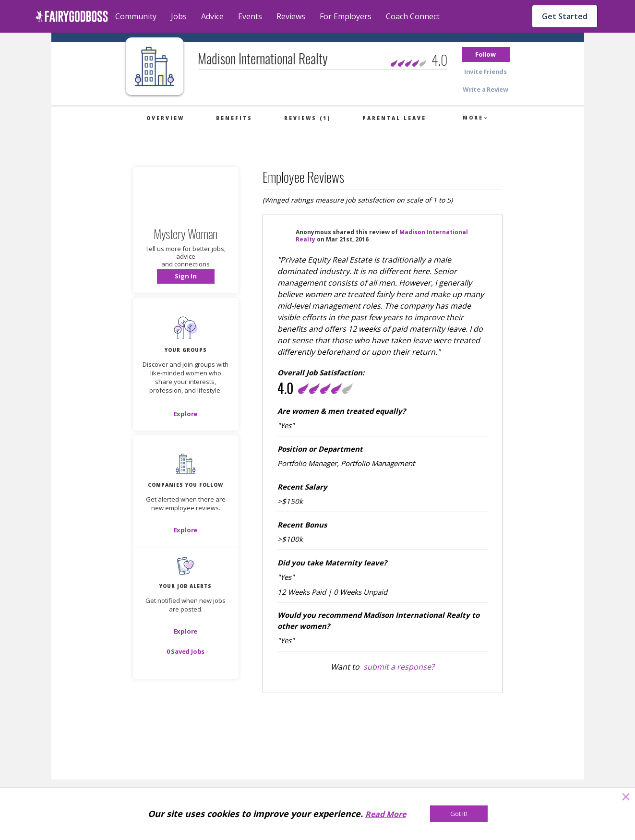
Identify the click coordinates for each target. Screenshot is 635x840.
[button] (486, 54)
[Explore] (186, 414)
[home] (72, 16)
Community (136, 16)
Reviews (291, 16)
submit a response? (399, 667)
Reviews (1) (307, 118)
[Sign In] (186, 276)
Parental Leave (394, 118)
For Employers (346, 16)
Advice (212, 16)
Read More (386, 814)
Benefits (234, 118)
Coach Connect (413, 16)
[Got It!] (459, 814)
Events (250, 16)
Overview (165, 118)
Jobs (179, 16)
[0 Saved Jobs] (186, 651)
